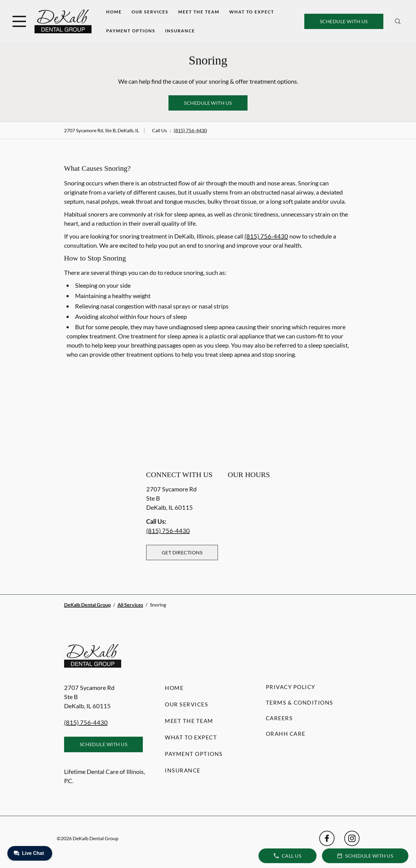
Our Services (150, 12)
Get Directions (182, 552)
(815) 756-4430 (190, 130)
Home (114, 12)
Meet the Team (199, 12)
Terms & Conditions (300, 702)
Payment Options (131, 31)
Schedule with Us (344, 21)
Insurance (180, 31)
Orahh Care (286, 734)
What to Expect (252, 12)
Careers (279, 718)
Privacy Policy (291, 687)
